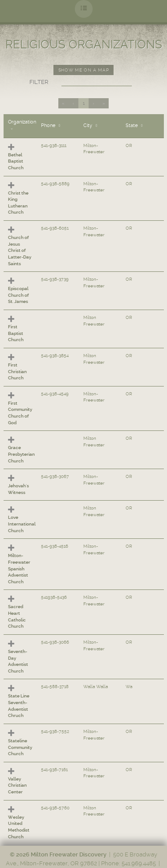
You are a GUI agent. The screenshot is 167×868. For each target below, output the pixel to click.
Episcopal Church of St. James (18, 295)
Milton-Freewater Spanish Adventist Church (19, 569)
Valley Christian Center (17, 785)
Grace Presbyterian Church (21, 454)
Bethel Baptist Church (16, 161)
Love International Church (22, 524)
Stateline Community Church (20, 747)
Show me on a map (83, 70)
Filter (39, 82)
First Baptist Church (16, 333)
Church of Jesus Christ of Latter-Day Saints (20, 251)
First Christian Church (17, 371)
